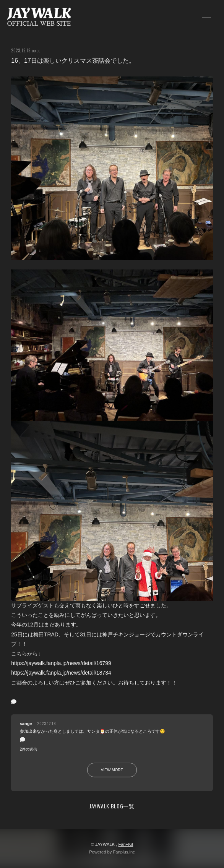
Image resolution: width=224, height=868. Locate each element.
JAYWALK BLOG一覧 (112, 806)
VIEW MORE (112, 770)
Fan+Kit (126, 844)
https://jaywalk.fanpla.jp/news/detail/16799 (61, 663)
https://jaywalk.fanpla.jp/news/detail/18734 (61, 673)
